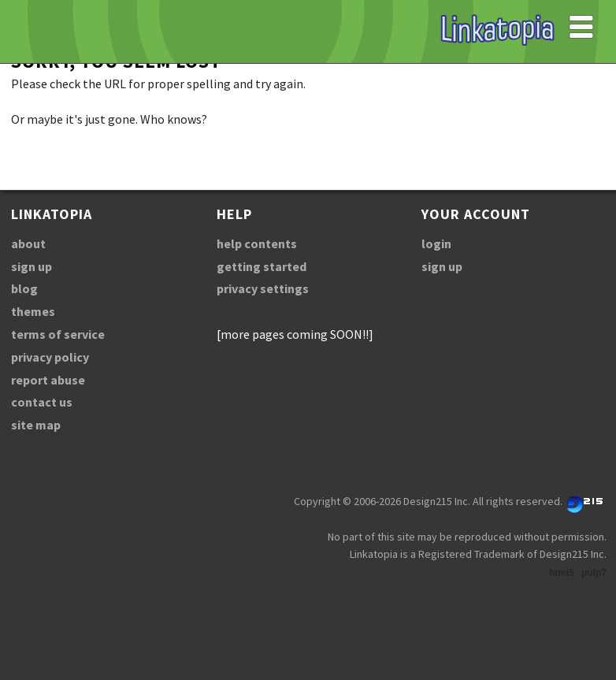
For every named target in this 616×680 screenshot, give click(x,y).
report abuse (48, 380)
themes (33, 311)
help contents (257, 243)
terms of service (58, 334)
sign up (32, 266)
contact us (42, 402)
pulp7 (594, 573)
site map (36, 425)
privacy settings (263, 288)
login (436, 243)
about (28, 243)
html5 (562, 573)
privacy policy (50, 357)
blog (24, 288)
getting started (262, 266)
